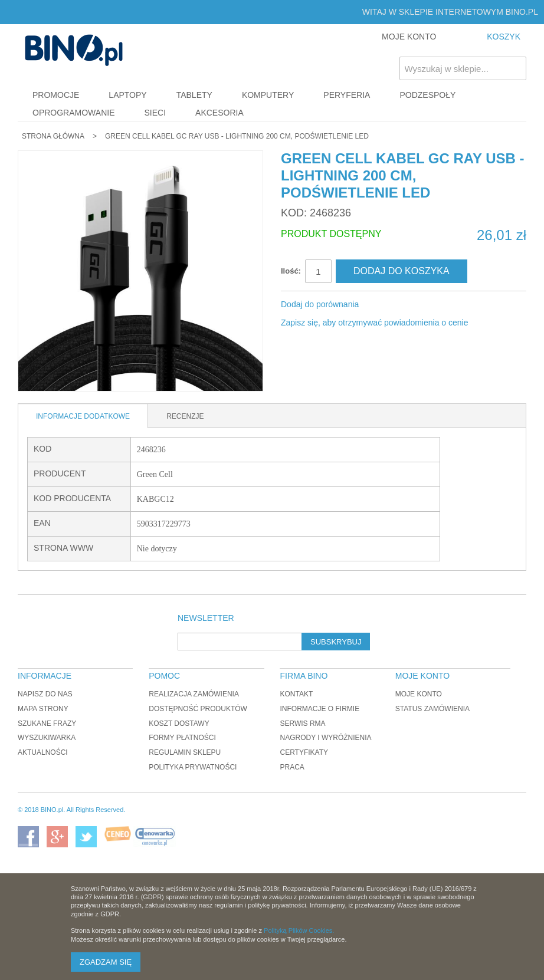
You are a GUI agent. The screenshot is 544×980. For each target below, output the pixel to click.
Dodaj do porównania (320, 304)
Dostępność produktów (198, 709)
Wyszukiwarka (47, 738)
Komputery (268, 95)
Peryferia (347, 95)
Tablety (194, 95)
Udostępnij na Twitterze (407, 305)
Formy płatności (182, 738)
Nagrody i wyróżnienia (325, 738)
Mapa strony (43, 709)
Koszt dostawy (179, 724)
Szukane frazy (47, 724)
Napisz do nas (45, 694)
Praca (292, 767)
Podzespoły (427, 95)
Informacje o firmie (319, 709)
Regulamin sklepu (185, 752)
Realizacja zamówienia (194, 694)
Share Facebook (384, 305)
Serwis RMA (302, 724)
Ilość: (291, 271)
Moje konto (419, 694)
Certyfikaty (304, 752)
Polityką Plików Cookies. (299, 930)
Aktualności (43, 752)
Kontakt (296, 694)
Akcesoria (219, 113)
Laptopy (127, 95)
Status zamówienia (432, 709)
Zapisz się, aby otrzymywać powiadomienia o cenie (374, 323)
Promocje (56, 95)
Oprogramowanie (74, 113)
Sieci (155, 113)
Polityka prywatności (193, 767)
